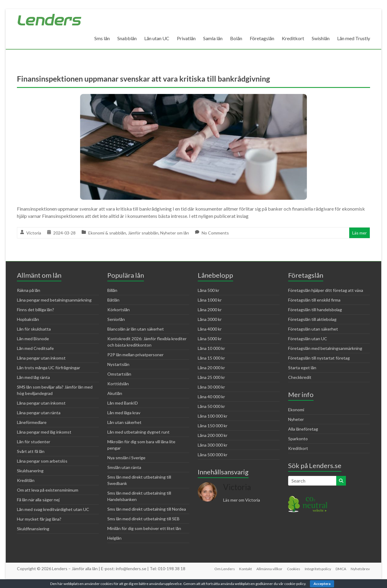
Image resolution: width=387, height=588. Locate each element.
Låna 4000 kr (210, 329)
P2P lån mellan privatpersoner (135, 355)
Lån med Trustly (354, 38)
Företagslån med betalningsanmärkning (325, 348)
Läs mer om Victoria (242, 500)
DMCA (341, 569)
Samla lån (213, 38)
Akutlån (115, 393)
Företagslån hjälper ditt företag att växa (326, 290)
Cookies (293, 569)
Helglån (114, 538)
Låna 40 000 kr (211, 397)
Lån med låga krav (124, 413)
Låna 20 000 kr (211, 368)
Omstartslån (119, 374)
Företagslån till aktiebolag (312, 319)
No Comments (215, 233)
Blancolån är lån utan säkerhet (136, 329)
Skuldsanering (30, 471)
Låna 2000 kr (210, 310)
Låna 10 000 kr (211, 348)
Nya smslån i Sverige (126, 458)
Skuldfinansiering (33, 529)
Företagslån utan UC (308, 339)
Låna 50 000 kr (211, 406)
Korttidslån (118, 384)
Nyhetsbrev (361, 569)
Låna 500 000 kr (213, 455)
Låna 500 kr (208, 290)
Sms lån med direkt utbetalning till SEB (143, 519)
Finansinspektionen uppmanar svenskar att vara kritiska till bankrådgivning (150, 79)
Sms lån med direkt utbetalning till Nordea (147, 509)
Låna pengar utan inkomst (41, 358)
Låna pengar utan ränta (39, 413)
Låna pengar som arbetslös (42, 461)
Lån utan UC (157, 38)
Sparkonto (298, 439)
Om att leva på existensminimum (48, 490)
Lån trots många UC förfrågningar (49, 368)
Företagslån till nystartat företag (319, 358)
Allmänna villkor (268, 569)
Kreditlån (26, 480)
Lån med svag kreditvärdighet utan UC (53, 509)
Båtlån (113, 300)
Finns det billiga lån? (36, 310)
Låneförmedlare (32, 422)
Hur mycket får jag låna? (39, 519)
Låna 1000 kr (210, 300)
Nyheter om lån (175, 233)
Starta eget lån (302, 368)
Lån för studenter (34, 442)
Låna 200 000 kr (213, 435)
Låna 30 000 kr (211, 387)
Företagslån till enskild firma (314, 300)
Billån (112, 290)
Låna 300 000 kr (213, 445)
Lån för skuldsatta (34, 329)
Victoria (34, 233)
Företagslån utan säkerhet (313, 329)
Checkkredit (300, 377)
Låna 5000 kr (210, 339)
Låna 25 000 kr (211, 377)
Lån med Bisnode (33, 339)
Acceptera (322, 584)
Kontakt (244, 569)
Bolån (236, 38)
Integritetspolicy (318, 569)
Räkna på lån (29, 290)
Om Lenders (223, 569)
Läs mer (359, 233)
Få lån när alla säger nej (38, 500)
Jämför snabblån (143, 233)
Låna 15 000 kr (211, 358)
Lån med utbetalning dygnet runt (138, 432)
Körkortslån (119, 310)
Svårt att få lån (31, 451)
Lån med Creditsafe (35, 348)
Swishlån (321, 38)
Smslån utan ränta (124, 467)
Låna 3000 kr (210, 319)
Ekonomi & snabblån (107, 233)
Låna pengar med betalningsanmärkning (54, 300)
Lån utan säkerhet (124, 422)
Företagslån (262, 38)
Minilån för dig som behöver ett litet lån (144, 528)
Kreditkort (293, 38)
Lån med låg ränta (33, 377)
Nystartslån (118, 364)
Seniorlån (116, 319)
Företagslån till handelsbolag (315, 310)
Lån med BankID (123, 403)
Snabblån (127, 38)
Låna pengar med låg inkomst (44, 432)
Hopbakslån (28, 319)
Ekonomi (296, 410)
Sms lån (102, 38)
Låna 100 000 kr (213, 416)
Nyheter (296, 419)
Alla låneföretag (303, 429)
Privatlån (186, 38)
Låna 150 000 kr (213, 426)
